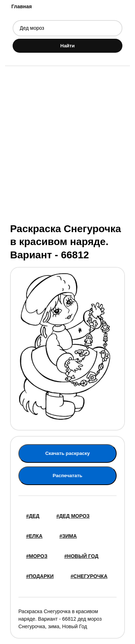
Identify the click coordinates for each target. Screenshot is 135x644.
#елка (35, 536)
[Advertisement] (67, 144)
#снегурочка (89, 576)
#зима (68, 536)
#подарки (40, 576)
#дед (33, 516)
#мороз (37, 556)
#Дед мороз (73, 516)
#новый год (82, 556)
